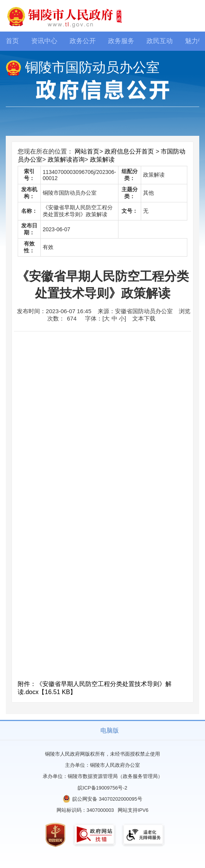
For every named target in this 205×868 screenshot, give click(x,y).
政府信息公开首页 (129, 151)
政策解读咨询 (66, 159)
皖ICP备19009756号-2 (102, 788)
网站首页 (87, 151)
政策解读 (102, 159)
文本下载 (144, 318)
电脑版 (110, 730)
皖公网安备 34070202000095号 (107, 799)
